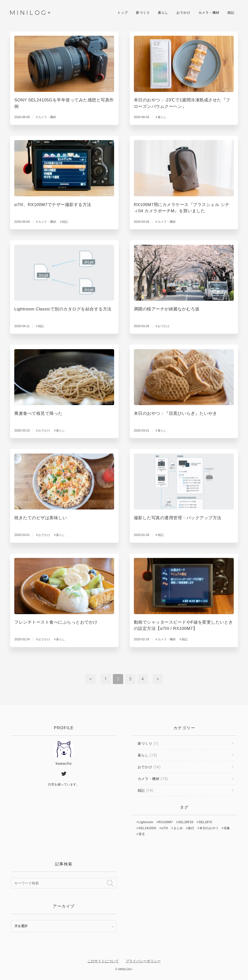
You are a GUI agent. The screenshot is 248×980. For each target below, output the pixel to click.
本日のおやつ (209, 828)
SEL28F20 (186, 822)
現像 (227, 828)
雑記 (230, 13)
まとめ (178, 828)
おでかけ (183, 13)
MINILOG (31, 13)
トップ (122, 13)
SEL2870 (205, 822)
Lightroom (146, 822)
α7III (165, 828)
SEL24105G (148, 828)
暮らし (163, 13)
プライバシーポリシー (143, 961)
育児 (142, 834)
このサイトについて (103, 961)
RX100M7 (166, 822)
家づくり (142, 13)
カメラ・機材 (208, 13)
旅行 (191, 828)
